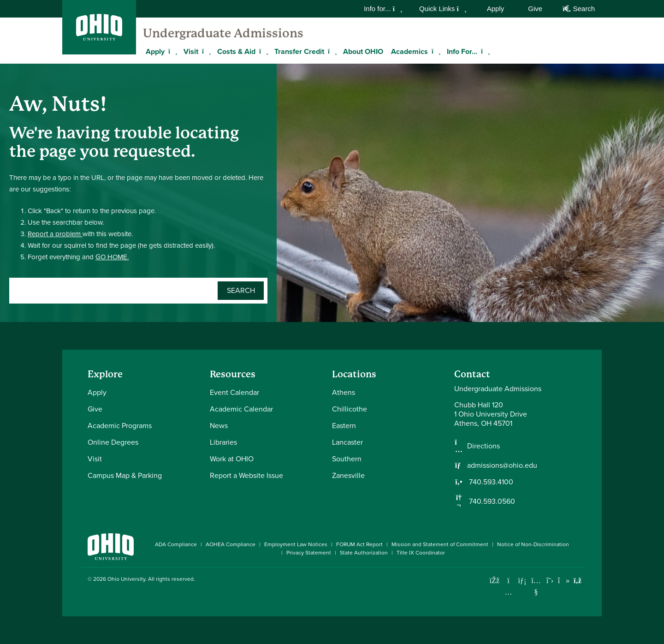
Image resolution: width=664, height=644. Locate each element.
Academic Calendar (241, 409)
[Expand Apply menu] (172, 51)
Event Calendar (234, 392)
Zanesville (348, 475)
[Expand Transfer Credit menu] (331, 51)
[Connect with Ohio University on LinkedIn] (522, 581)
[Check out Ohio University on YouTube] (536, 586)
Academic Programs (120, 426)
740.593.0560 (491, 501)
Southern (347, 459)
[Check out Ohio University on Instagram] (508, 592)
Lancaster (347, 442)
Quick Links (443, 9)
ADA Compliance (176, 544)
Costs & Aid (236, 51)
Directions (483, 446)
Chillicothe (350, 409)
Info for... (383, 9)
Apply (496, 9)
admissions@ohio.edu (502, 465)
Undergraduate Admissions (223, 33)
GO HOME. (112, 257)
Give (535, 9)
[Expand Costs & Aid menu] (262, 51)
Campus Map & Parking (125, 475)
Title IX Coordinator (421, 553)
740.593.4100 (490, 482)
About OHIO (363, 51)
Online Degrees (113, 442)
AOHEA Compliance (231, 544)
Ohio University (126, 579)
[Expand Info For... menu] (484, 51)
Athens (344, 392)
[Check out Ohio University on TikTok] (564, 581)
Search (579, 9)
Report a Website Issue (246, 475)
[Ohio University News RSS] (578, 581)
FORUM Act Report (359, 544)
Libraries (223, 442)
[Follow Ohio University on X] (550, 581)
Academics (409, 51)
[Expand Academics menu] (435, 51)
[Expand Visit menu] (205, 51)
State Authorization (364, 553)
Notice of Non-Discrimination (533, 544)
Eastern (344, 426)
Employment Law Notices (296, 544)
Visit (191, 51)
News (219, 426)
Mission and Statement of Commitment (440, 544)
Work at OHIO (232, 459)
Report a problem (55, 234)
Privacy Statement (309, 553)
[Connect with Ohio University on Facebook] (495, 581)
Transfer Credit (299, 51)
